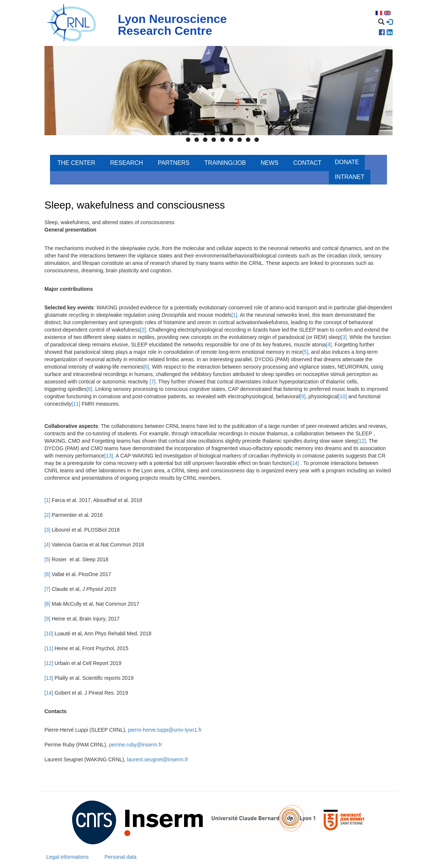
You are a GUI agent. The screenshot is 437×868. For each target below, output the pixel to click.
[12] (362, 441)
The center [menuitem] (76, 163)
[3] (344, 337)
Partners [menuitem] (174, 163)
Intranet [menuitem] (350, 177)
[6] (146, 367)
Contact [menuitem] (307, 163)
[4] (329, 345)
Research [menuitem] (126, 163)
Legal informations (67, 857)
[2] (143, 330)
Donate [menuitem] (347, 162)
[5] (305, 352)
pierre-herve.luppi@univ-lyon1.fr (165, 730)
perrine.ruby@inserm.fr (135, 745)
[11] (76, 404)
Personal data (120, 857)
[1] (234, 315)
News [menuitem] (270, 163)
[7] (153, 382)
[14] (295, 463)
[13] (109, 456)
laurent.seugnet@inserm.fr (158, 759)
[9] (303, 396)
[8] (90, 389)
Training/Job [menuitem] (225, 163)
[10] (342, 396)
